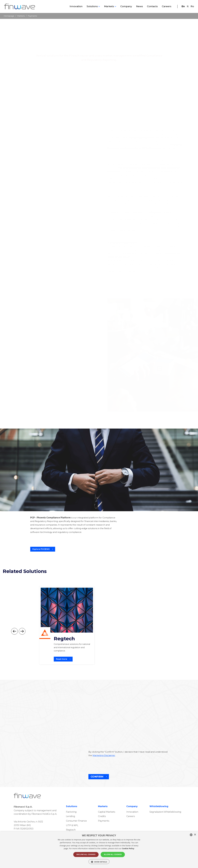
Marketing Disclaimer (104, 766)
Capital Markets (107, 822)
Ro (192, 6)
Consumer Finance (76, 831)
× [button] (195, 835)
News (139, 6)
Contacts (152, 6)
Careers (167, 6)
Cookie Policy (128, 848)
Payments (104, 831)
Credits (102, 827)
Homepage (9, 16)
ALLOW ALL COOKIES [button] (113, 854)
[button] (99, 862)
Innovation (76, 6)
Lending (71, 827)
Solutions (92, 6)
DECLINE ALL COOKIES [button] (86, 854)
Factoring (71, 822)
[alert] (99, 850)
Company (126, 6)
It (188, 6)
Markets (109, 6)
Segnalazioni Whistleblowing (165, 822)
